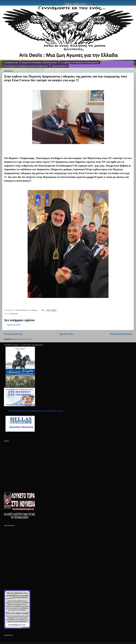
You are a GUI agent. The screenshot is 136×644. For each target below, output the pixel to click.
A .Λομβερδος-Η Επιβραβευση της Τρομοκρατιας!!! (80, 62)
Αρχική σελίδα (66, 334)
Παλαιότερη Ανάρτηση (121, 334)
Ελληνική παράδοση (59, 66)
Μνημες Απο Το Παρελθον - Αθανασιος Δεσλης (39, 62)
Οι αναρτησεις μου (11, 62)
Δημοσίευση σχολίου (14, 325)
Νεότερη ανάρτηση (13, 334)
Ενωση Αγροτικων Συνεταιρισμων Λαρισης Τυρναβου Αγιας (26, 66)
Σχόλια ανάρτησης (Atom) (22, 339)
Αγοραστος (14, 313)
